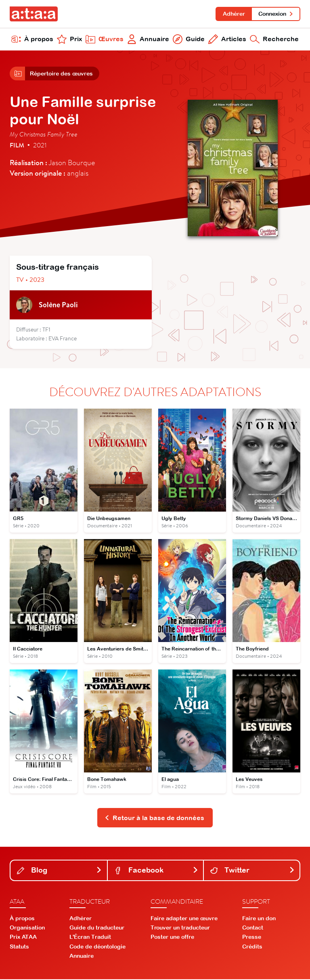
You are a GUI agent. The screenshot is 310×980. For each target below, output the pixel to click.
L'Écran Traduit (90, 938)
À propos (32, 40)
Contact (253, 928)
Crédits (252, 947)
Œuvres (105, 40)
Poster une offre (172, 938)
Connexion (276, 14)
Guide (189, 40)
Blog (60, 871)
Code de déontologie (97, 947)
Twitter (252, 871)
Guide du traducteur (97, 928)
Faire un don (259, 919)
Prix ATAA (23, 938)
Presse (252, 938)
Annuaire (148, 40)
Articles (227, 40)
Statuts (19, 947)
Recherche (274, 40)
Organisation (27, 928)
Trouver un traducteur (180, 928)
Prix (69, 40)
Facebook (156, 871)
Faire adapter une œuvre (184, 919)
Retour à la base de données (154, 818)
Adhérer (234, 14)
